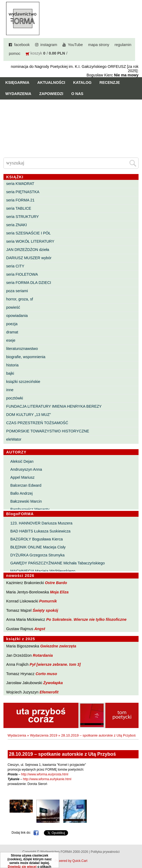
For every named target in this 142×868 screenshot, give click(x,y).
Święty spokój (45, 610)
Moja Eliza (59, 592)
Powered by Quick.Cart (71, 861)
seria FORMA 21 (20, 200)
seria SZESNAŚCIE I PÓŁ (28, 233)
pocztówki (14, 398)
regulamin (123, 45)
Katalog (82, 82)
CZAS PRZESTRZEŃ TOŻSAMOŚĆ (37, 423)
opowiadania (17, 316)
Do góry (136, 848)
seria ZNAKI (16, 225)
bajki (10, 373)
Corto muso (46, 674)
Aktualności (51, 82)
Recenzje (110, 82)
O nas (77, 94)
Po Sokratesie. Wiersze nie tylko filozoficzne (86, 619)
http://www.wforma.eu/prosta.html (45, 774)
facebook (22, 45)
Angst (40, 629)
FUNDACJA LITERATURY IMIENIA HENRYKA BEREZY (54, 406)
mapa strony (99, 45)
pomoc (14, 53)
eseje (11, 340)
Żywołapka (53, 683)
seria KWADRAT (20, 184)
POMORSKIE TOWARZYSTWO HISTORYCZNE (48, 431)
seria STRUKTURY (22, 217)
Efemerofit (49, 692)
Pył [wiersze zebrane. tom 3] (55, 664)
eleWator (14, 439)
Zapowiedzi (51, 94)
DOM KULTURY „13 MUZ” (28, 415)
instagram (49, 45)
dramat (12, 332)
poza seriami (17, 291)
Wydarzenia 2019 (44, 735)
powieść (13, 307)
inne (10, 390)
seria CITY (15, 266)
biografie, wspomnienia (26, 357)
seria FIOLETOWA (22, 274)
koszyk (36, 53)
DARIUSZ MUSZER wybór (29, 258)
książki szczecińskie (23, 382)
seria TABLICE (19, 208)
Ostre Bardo (56, 583)
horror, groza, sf (20, 299)
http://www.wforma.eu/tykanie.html (47, 779)
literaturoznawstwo (22, 349)
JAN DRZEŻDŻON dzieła (28, 250)
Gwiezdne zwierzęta (58, 646)
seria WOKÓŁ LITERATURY (30, 241)
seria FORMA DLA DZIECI (29, 283)
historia (12, 365)
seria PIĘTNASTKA (23, 192)
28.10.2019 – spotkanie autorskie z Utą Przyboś (98, 735)
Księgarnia (17, 82)
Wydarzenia (18, 94)
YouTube (75, 45)
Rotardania (43, 655)
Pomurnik (48, 601)
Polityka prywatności (105, 852)
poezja (12, 324)
